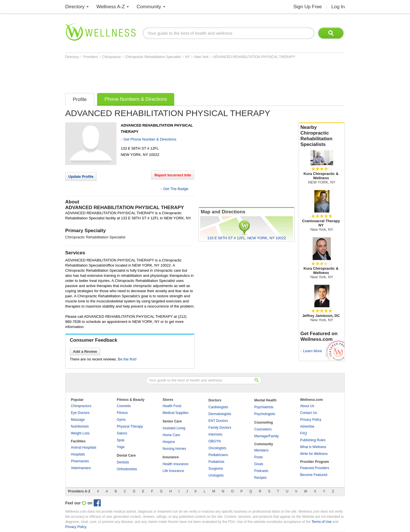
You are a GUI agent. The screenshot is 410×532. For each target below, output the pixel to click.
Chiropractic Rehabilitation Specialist (153, 57)
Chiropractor (112, 57)
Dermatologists (220, 414)
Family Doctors (220, 428)
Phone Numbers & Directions (136, 99)
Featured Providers (315, 468)
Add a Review (85, 351)
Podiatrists (216, 462)
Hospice (169, 442)
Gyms (121, 420)
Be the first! (127, 359)
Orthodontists (127, 469)
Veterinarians (81, 468)
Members (261, 450)
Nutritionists (80, 426)
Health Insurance (176, 464)
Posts (259, 457)
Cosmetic (124, 406)
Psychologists (265, 414)
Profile (80, 99)
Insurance (171, 457)
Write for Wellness (314, 454)
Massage (78, 420)
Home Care (171, 435)
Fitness (122, 413)
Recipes (260, 478)
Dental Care (126, 455)
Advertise (307, 426)
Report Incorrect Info (173, 175)
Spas (121, 440)
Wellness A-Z (111, 7)
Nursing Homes (174, 449)
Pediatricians (218, 455)
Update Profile (81, 177)
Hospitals (78, 454)
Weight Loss (80, 433)
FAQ (304, 433)
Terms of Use (322, 522)
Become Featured (314, 475)
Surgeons (216, 469)
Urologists (216, 475)
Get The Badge (176, 189)
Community (149, 7)
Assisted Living (174, 428)
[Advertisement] (169, 75)
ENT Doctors (218, 421)
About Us (307, 406)
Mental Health (265, 400)
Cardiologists (218, 407)
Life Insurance (173, 471)
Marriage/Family (266, 436)
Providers (91, 57)
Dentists (123, 462)
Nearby (322, 136)
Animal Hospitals (84, 448)
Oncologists (217, 448)
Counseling (264, 422)
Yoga (121, 447)
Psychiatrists (264, 407)
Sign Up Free (307, 7)
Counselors (263, 429)
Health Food (172, 406)
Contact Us (308, 413)
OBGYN (215, 441)
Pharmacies (80, 461)
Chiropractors (81, 406)
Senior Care (172, 421)
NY (188, 57)
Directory (75, 7)
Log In (338, 7)
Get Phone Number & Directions (150, 139)
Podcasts (261, 471)
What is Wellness (313, 447)
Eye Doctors (80, 413)
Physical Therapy (130, 426)
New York (202, 57)
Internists (215, 434)
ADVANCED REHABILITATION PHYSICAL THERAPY (254, 57)
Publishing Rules (313, 440)
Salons (122, 433)
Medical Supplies (176, 413)
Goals (259, 464)
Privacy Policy (311, 420)
